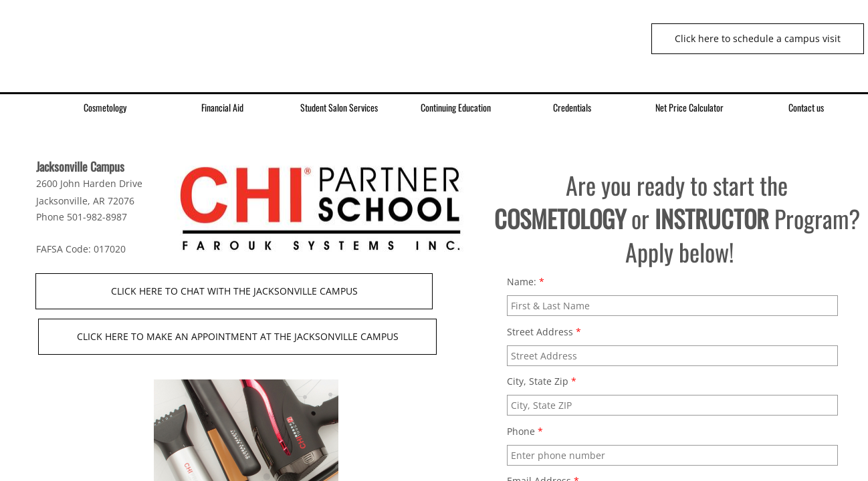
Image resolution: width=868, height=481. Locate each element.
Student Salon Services (339, 107)
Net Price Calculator (689, 107)
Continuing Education (456, 107)
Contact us (806, 107)
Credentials (572, 107)
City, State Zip (542, 381)
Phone (525, 431)
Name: (526, 282)
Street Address (544, 332)
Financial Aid (222, 107)
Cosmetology (105, 107)
